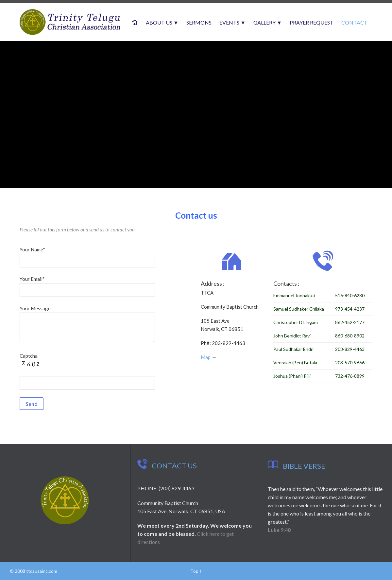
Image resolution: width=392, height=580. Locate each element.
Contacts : (284, 282)
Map (204, 360)
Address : (212, 282)
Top (194, 571)
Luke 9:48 (279, 530)
